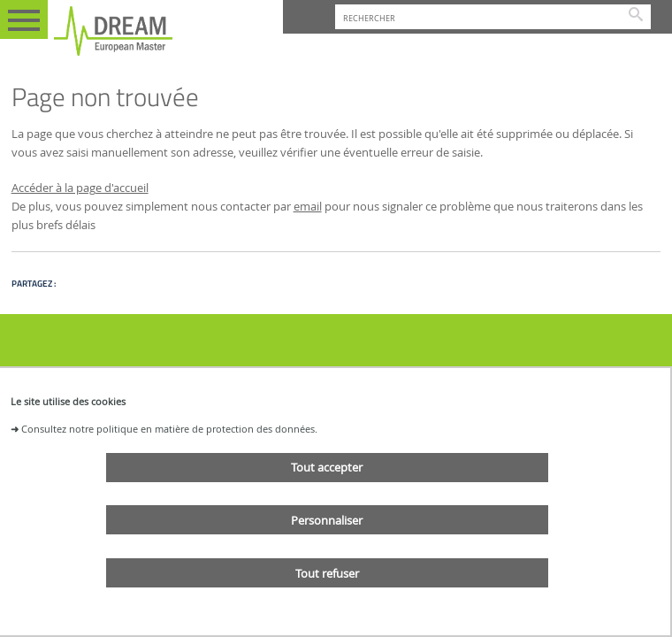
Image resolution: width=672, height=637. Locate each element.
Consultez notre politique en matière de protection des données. (169, 429)
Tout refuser (327, 573)
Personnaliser (327, 520)
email (308, 207)
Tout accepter (327, 467)
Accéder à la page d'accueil (80, 188)
